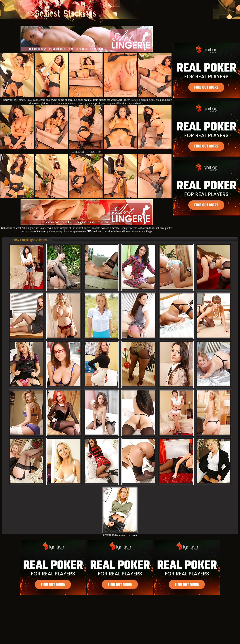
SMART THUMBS (128, 535)
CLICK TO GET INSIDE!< (87, 152)
